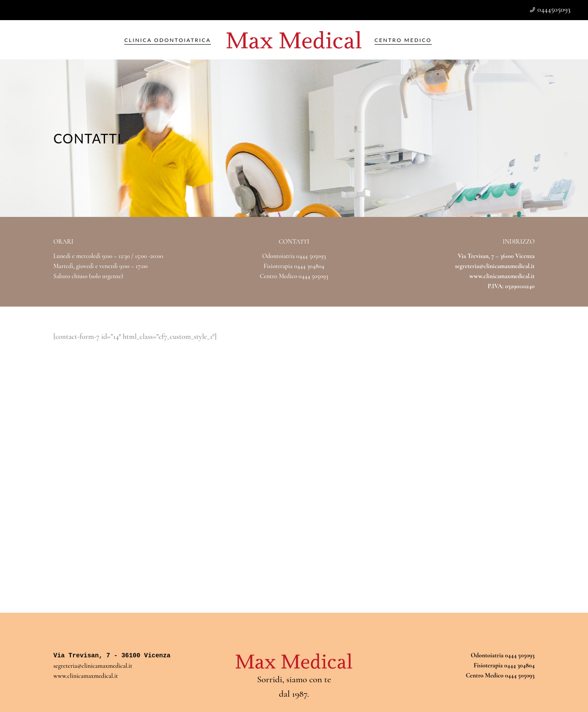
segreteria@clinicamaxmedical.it (495, 266)
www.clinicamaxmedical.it (86, 676)
